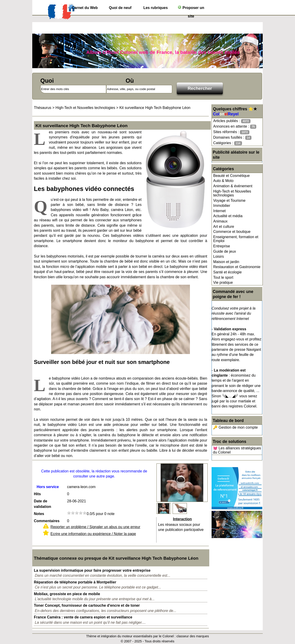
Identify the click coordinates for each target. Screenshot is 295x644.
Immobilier (222, 206)
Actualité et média (228, 216)
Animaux (220, 221)
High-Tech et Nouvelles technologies (232, 193)
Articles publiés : (232, 121)
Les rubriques (156, 8)
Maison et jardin (226, 262)
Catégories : (228, 143)
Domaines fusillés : (232, 138)
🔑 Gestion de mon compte (235, 427)
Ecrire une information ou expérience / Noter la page (93, 534)
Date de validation (43, 504)
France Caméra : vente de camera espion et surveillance (83, 617)
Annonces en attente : (235, 127)
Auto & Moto (223, 181)
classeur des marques (193, 636)
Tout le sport (223, 277)
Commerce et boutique (232, 232)
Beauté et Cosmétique (231, 176)
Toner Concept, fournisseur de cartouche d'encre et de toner (87, 605)
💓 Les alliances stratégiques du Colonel (237, 450)
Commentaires (47, 521)
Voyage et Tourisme (229, 201)
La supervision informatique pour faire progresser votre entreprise (92, 570)
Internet (219, 211)
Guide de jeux (225, 251)
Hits (37, 494)
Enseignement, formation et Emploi (236, 239)
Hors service (48, 487)
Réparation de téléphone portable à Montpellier (75, 582)
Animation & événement (233, 186)
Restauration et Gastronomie (237, 267)
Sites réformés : (231, 132)
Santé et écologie (227, 272)
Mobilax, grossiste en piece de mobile (67, 594)
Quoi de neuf (120, 8)
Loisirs (218, 256)
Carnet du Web (85, 8)
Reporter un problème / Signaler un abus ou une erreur (95, 527)
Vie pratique (223, 282)
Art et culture (224, 227)
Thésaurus (43, 108)
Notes (39, 514)
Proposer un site (191, 9)
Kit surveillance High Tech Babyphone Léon (155, 108)
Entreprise (222, 246)
